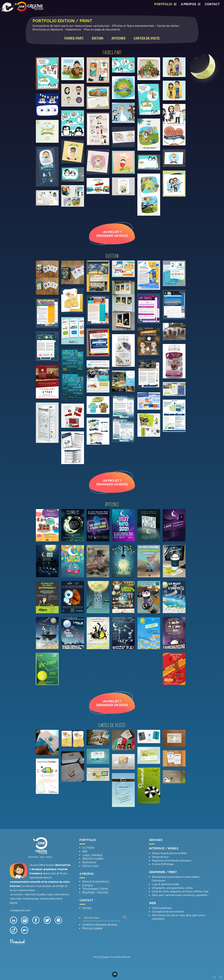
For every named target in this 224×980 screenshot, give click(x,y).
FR (214, 977)
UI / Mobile (88, 847)
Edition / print (90, 866)
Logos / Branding (92, 855)
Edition (98, 38)
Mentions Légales (92, 928)
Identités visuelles (93, 858)
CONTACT (212, 4)
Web (85, 851)
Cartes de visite (147, 38)
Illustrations (89, 862)
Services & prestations (96, 881)
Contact (87, 908)
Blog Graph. (89, 892)
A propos (191, 4)
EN (220, 977)
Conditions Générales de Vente (100, 924)
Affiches (118, 38)
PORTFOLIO (165, 4)
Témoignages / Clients (95, 888)
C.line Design (103, 957)
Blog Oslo (103, 892)
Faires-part (74, 38)
